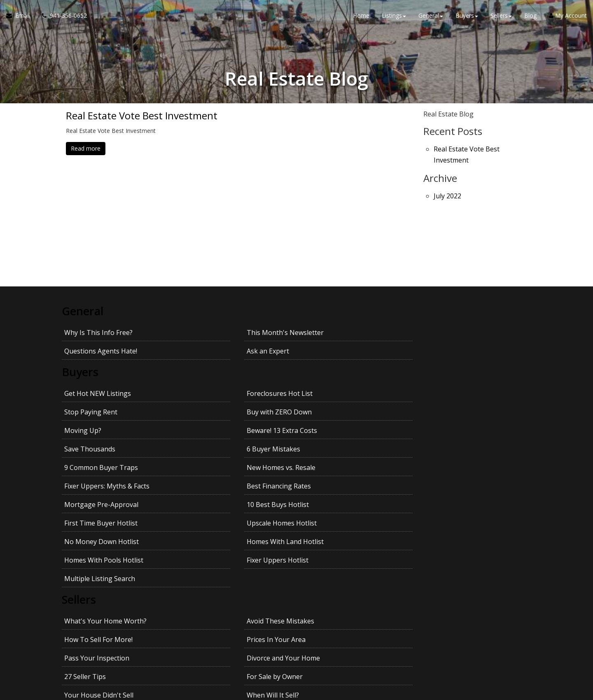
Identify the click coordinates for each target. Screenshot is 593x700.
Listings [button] (394, 16)
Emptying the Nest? (329, 546)
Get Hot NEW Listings (98, 374)
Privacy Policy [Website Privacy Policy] (462, 657)
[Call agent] (61, 16)
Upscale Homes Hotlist (451, 430)
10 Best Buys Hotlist (213, 430)
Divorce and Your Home (218, 528)
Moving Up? (83, 393)
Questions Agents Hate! (335, 332)
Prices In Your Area (446, 509)
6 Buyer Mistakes (443, 393)
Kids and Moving (442, 565)
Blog (530, 16)
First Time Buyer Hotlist (336, 430)
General (84, 311)
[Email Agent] (21, 16)
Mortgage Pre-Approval (101, 430)
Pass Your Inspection (97, 528)
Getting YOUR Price (211, 565)
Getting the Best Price (98, 565)
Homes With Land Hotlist (220, 448)
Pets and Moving (325, 565)
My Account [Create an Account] (568, 16)
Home (361, 16)
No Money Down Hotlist (102, 448)
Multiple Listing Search (100, 467)
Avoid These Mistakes (215, 509)
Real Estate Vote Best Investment (142, 116)
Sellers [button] (501, 16)
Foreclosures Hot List (215, 374)
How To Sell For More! (333, 509)
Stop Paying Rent (326, 374)
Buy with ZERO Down (449, 374)
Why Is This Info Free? (98, 332)
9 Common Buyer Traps (101, 411)
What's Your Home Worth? (105, 509)
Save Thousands (325, 393)
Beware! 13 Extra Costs (217, 393)
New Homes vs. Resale (216, 411)
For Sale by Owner (444, 528)
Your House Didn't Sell (99, 546)
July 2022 (447, 192)
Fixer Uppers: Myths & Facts (342, 411)
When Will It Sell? (208, 546)
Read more (86, 148)
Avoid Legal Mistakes (449, 546)
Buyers (81, 353)
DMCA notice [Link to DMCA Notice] (296, 691)
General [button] (431, 16)
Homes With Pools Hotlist (339, 448)
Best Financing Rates (448, 411)
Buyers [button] (467, 16)
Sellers (80, 488)
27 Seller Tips (320, 528)
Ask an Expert (438, 332)
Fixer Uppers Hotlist (447, 448)
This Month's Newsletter (220, 332)
